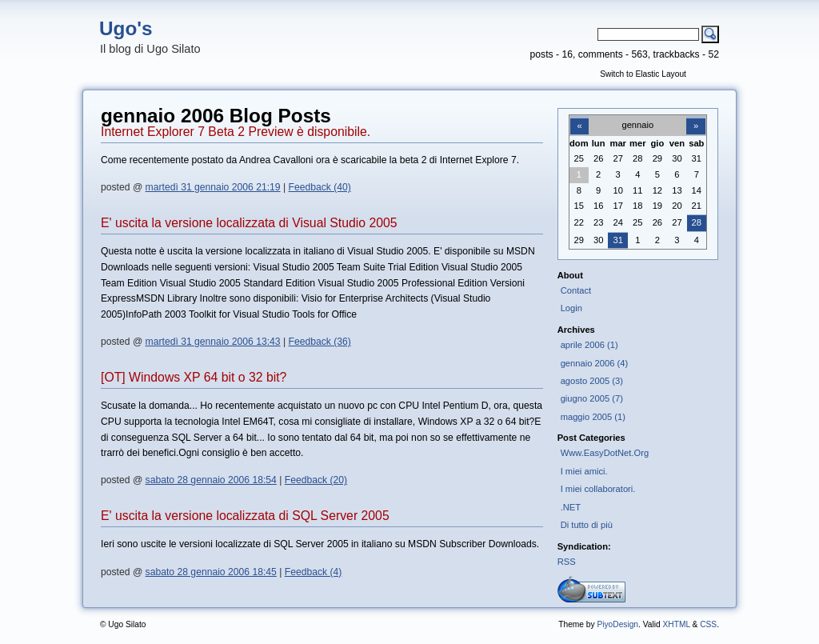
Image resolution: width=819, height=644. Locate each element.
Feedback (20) (316, 480)
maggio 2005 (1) (593, 417)
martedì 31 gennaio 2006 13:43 (213, 342)
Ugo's (126, 28)
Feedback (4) (314, 572)
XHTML (676, 624)
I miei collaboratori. (598, 489)
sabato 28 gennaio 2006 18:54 (211, 480)
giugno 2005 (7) (592, 398)
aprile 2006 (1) (589, 345)
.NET (571, 507)
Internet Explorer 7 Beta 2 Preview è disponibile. (236, 132)
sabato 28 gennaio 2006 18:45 (211, 572)
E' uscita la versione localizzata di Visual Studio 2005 (249, 223)
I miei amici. (584, 471)
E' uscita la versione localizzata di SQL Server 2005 (245, 516)
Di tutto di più (587, 525)
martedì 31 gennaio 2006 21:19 (213, 187)
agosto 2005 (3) (592, 381)
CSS (708, 624)
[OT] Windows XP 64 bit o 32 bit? (194, 377)
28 (697, 222)
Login (571, 308)
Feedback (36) (320, 342)
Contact (576, 290)
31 (618, 240)
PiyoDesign (617, 624)
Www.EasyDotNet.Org (605, 453)
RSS (567, 562)
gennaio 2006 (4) (594, 363)
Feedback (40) (320, 187)
